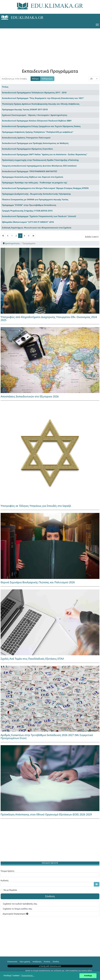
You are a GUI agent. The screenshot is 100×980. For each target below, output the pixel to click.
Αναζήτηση (37, 962)
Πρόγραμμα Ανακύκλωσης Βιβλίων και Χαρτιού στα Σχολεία (33, 177)
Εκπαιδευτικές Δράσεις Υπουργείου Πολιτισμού (26, 138)
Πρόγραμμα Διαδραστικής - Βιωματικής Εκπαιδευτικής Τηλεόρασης (36, 194)
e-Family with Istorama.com (50, 966)
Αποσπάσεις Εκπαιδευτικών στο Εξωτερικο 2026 (30, 396)
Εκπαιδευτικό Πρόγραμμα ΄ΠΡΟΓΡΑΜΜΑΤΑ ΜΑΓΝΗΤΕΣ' (30, 171)
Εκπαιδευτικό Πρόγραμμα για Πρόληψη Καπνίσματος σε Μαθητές (35, 143)
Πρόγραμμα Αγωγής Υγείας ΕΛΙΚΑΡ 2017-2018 (25, 109)
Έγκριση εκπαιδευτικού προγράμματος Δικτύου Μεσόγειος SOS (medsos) (39, 166)
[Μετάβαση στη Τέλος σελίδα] (33, 236)
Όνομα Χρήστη (7, 871)
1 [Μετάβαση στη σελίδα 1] (12, 236)
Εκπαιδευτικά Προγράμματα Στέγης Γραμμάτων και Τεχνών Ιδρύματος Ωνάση (41, 126)
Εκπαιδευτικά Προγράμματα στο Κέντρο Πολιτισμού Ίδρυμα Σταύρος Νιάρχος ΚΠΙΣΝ (45, 188)
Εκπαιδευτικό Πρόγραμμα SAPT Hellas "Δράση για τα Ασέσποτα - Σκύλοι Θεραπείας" (45, 154)
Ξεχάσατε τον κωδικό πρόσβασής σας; (20, 904)
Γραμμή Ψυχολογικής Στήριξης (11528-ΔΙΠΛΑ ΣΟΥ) (27, 211)
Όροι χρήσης (25, 962)
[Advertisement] (50, 45)
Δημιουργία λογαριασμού (15, 914)
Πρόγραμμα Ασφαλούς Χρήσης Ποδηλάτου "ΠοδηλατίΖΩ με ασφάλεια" (38, 132)
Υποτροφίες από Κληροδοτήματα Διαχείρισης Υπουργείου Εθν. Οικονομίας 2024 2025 (49, 319)
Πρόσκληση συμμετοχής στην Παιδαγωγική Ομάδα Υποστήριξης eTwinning (40, 160)
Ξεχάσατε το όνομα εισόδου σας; (17, 909)
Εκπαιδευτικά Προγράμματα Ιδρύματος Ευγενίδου (27, 149)
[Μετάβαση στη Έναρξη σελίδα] (3, 236)
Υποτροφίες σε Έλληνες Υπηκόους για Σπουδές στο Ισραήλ (36, 506)
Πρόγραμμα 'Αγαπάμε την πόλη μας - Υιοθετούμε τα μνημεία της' (35, 183)
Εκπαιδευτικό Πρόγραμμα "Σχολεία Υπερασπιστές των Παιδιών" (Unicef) (39, 216)
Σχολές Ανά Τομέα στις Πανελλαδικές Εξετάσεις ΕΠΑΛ (32, 659)
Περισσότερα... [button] (28, 976)
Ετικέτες (47, 962)
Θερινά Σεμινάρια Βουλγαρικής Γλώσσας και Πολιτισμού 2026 (38, 582)
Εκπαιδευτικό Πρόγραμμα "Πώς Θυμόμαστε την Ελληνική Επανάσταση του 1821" (43, 98)
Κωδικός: (5, 880)
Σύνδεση (50, 896)
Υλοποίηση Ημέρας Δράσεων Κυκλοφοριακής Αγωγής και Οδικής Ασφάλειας (41, 104)
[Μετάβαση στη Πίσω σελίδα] (8, 236)
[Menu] (97, 25)
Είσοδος (56, 962)
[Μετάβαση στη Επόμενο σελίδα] (29, 236)
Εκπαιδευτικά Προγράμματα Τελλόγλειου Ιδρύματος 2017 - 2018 (34, 93)
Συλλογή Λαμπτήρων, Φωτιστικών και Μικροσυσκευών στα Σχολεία (37, 228)
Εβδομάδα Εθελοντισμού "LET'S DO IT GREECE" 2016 (28, 222)
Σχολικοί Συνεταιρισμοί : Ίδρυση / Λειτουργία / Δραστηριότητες (35, 115)
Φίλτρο (35, 79)
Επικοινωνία (12, 962)
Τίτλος (5, 87)
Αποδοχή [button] (88, 976)
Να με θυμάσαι (10, 890)
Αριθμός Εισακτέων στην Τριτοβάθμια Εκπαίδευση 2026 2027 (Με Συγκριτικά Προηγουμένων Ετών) (47, 737)
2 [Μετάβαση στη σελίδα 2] (16, 236)
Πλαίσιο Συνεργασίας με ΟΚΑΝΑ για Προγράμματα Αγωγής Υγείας (35, 199)
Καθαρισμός (47, 79)
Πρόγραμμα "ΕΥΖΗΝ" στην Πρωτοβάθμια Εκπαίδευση (29, 205)
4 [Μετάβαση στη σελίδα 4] (24, 236)
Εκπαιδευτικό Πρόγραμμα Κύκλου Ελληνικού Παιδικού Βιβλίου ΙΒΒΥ (37, 121)
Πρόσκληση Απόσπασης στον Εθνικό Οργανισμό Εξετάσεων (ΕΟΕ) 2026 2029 (46, 814)
